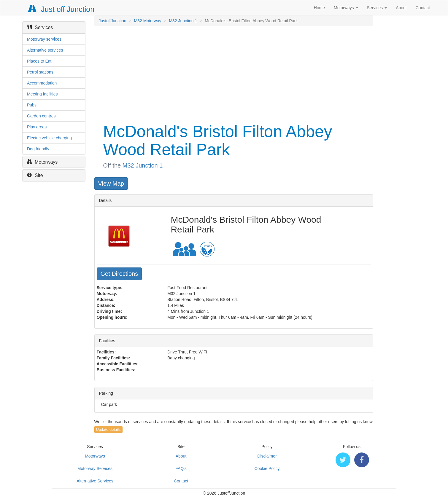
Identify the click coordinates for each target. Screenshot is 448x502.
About (401, 8)
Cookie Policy (267, 468)
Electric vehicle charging (49, 138)
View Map (111, 184)
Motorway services (44, 39)
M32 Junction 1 (183, 21)
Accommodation (42, 83)
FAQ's (181, 468)
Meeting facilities (42, 94)
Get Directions (119, 274)
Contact (423, 8)
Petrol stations (40, 72)
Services (377, 8)
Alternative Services (95, 481)
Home (319, 8)
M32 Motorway (148, 21)
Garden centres (41, 116)
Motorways (346, 8)
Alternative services (45, 50)
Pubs (32, 105)
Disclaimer (267, 456)
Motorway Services (95, 468)
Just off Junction (61, 9)
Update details (108, 430)
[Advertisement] (233, 74)
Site (35, 175)
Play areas (37, 127)
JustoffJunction (113, 21)
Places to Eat (39, 61)
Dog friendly (38, 149)
